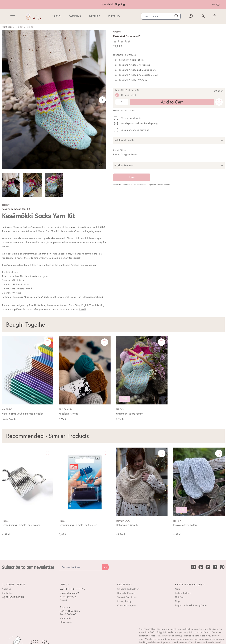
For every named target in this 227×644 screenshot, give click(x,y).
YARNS (57, 16)
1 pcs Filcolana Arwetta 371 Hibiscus (131, 65)
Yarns (178, 589)
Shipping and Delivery (128, 589)
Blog (177, 601)
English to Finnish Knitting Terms (191, 605)
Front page (7, 27)
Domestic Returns (126, 593)
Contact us (7, 593)
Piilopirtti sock (84, 227)
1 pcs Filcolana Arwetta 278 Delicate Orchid (135, 75)
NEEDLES (95, 16)
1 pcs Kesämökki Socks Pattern (128, 60)
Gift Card (180, 597)
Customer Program (127, 605)
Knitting (114, 16)
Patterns (75, 16)
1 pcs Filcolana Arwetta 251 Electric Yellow (135, 70)
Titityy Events (66, 622)
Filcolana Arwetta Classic (69, 231)
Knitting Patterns (183, 593)
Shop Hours (65, 618)
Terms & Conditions (127, 597)
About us (6, 589)
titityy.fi (82, 309)
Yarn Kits (19, 27)
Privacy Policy (124, 601)
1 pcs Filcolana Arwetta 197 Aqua (130, 80)
